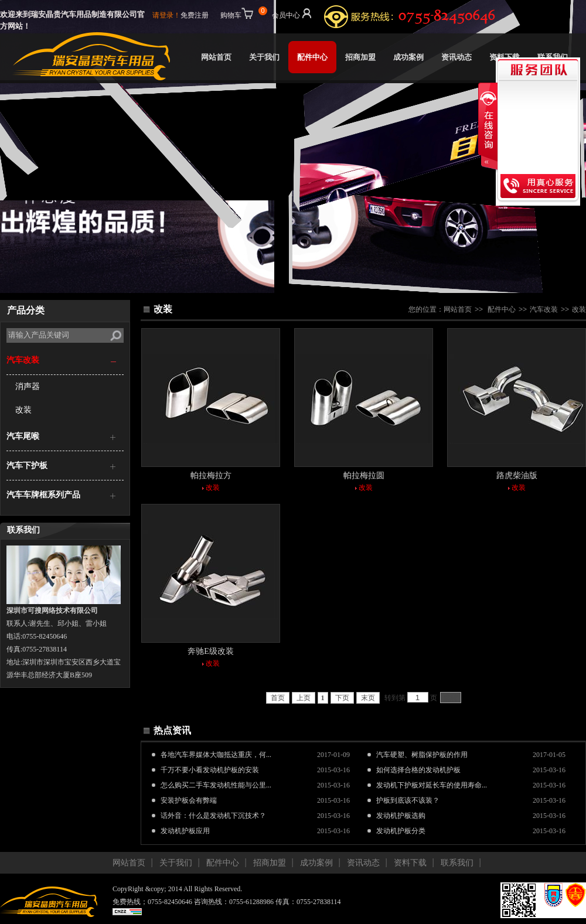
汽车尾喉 (23, 436)
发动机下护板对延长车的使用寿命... (432, 785)
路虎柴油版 (517, 475)
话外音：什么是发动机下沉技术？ (213, 816)
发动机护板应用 (185, 831)
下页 (342, 698)
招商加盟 (360, 57)
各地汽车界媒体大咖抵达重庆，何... (216, 755)
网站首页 (216, 57)
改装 (23, 410)
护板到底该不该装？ (408, 800)
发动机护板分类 (401, 831)
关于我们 (264, 57)
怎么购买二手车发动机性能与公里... (216, 785)
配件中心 (312, 57)
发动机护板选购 (401, 816)
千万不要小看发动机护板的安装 (210, 770)
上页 (304, 698)
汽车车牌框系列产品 (43, 495)
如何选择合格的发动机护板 (418, 770)
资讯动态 (456, 57)
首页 (278, 698)
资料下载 (410, 863)
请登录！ (166, 15)
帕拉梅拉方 (211, 475)
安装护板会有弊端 (189, 800)
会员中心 (292, 13)
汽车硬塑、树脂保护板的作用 (422, 755)
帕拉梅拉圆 (364, 475)
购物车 (243, 13)
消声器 (28, 386)
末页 (368, 698)
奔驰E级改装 (211, 651)
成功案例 (408, 57)
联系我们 (553, 57)
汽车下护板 (27, 466)
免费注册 (195, 15)
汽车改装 (23, 360)
